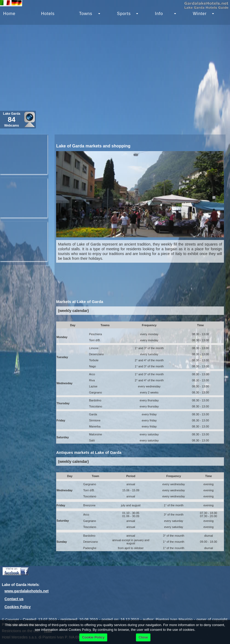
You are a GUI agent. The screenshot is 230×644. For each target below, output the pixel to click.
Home (9, 14)
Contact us (14, 599)
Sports (124, 14)
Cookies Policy (18, 607)
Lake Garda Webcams (11, 120)
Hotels (48, 14)
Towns (86, 14)
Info (159, 14)
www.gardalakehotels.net (27, 591)
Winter (200, 14)
